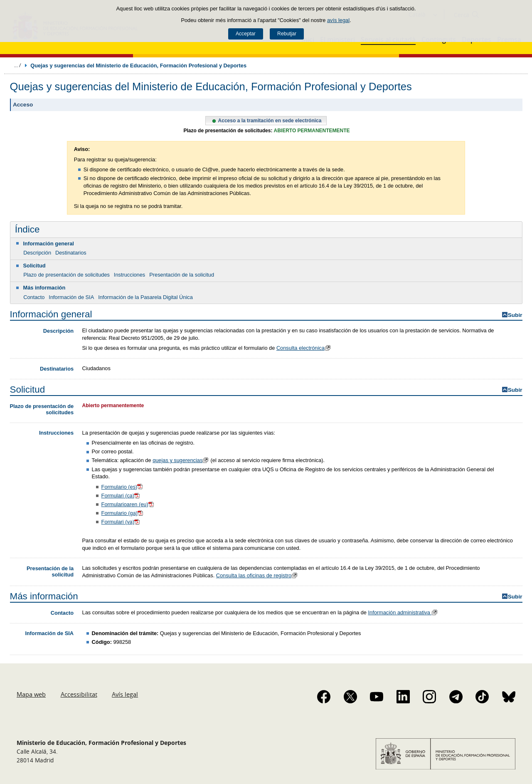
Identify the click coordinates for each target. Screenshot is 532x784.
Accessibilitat (79, 694)
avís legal (338, 20)
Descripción (37, 253)
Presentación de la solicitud (182, 275)
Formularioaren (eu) (128, 504)
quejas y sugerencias (181, 460)
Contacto (34, 297)
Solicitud (34, 266)
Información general (49, 244)
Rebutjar (287, 34)
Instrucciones (129, 275)
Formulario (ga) (123, 513)
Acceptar (246, 34)
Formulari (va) (121, 522)
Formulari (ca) (121, 496)
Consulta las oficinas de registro (258, 575)
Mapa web (31, 694)
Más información (44, 288)
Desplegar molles (17, 65)
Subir (515, 315)
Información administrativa (404, 612)
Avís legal (125, 694)
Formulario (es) (123, 487)
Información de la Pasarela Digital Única (145, 297)
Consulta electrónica (304, 348)
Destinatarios (71, 253)
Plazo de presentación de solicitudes (66, 275)
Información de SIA (71, 297)
